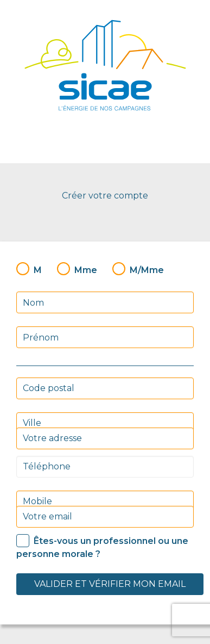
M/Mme (147, 270)
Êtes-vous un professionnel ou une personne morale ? (102, 547)
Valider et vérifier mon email (110, 584)
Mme (86, 270)
